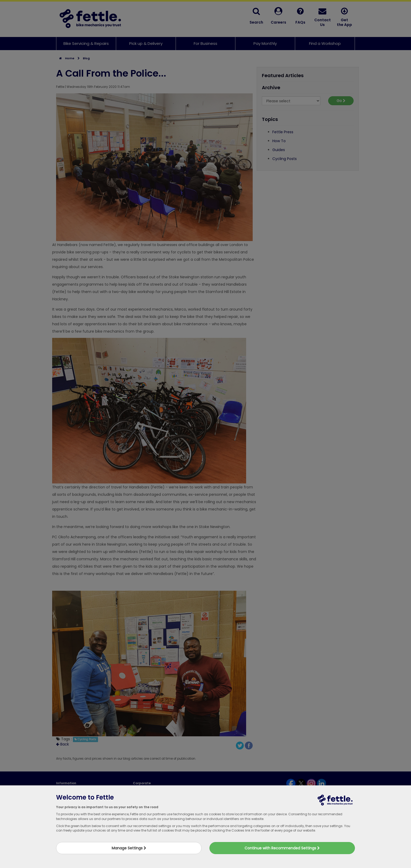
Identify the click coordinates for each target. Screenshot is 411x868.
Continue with (282, 848)
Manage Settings (129, 848)
